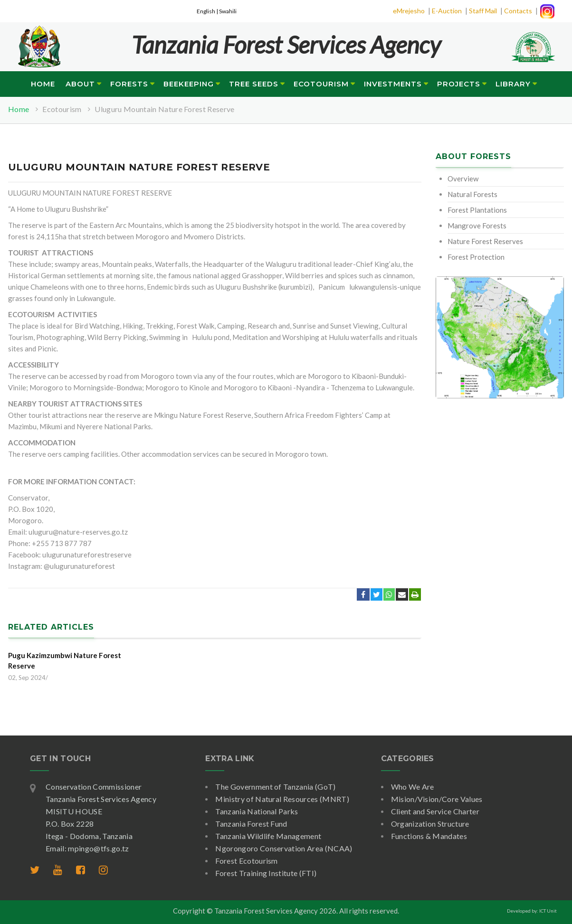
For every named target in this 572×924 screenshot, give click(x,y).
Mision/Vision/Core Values (437, 799)
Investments (393, 84)
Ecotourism (321, 84)
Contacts (518, 11)
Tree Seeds (254, 84)
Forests (129, 84)
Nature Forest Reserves (485, 241)
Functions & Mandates (429, 836)
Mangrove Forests (477, 226)
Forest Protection (476, 257)
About (80, 84)
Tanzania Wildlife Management (268, 836)
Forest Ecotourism (246, 861)
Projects (459, 84)
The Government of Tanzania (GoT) (275, 787)
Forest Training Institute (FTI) (266, 873)
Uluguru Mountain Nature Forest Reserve (164, 109)
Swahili (228, 11)
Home (43, 84)
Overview (463, 179)
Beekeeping (189, 84)
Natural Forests (472, 194)
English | (208, 11)
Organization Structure (430, 824)
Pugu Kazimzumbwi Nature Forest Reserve (65, 660)
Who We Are (413, 787)
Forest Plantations (477, 210)
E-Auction (447, 11)
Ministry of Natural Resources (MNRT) (282, 799)
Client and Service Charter (435, 811)
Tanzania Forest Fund (251, 824)
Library (513, 84)
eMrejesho (409, 11)
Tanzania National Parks (257, 811)
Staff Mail (483, 11)
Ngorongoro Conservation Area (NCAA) (284, 848)
